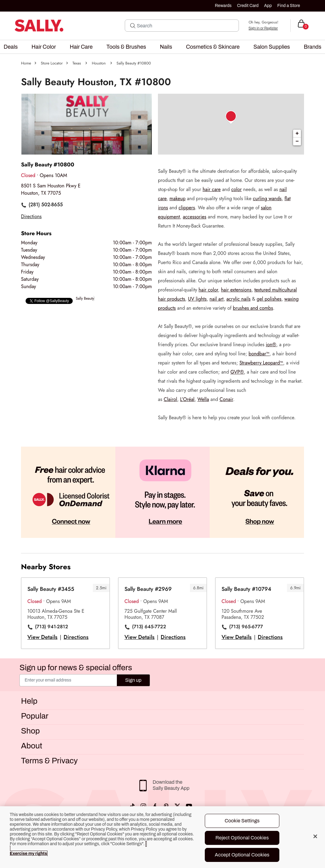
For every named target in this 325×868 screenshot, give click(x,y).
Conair (226, 399)
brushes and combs (253, 308)
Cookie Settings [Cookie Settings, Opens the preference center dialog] (242, 821)
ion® (271, 345)
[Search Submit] (133, 26)
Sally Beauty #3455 (51, 589)
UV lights (197, 299)
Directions (76, 637)
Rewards (223, 6)
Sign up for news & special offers (76, 668)
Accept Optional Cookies (242, 855)
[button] (11, 47)
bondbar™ (259, 354)
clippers (187, 208)
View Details (42, 637)
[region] (162, 837)
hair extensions (236, 290)
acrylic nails (238, 299)
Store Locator (52, 63)
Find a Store (289, 6)
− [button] (297, 141)
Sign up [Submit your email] (133, 680)
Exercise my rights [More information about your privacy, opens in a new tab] (28, 854)
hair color (208, 290)
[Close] (315, 836)
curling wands (267, 199)
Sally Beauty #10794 (246, 589)
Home (26, 63)
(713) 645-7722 (149, 627)
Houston (99, 63)
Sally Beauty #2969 (148, 589)
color (236, 189)
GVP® (237, 372)
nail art (217, 299)
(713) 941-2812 (52, 627)
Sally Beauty (85, 298)
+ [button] (297, 134)
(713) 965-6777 (246, 627)
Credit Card (248, 6)
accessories (195, 217)
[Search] (186, 26)
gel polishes (269, 299)
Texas (77, 63)
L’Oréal (187, 399)
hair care (212, 189)
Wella (203, 399)
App (268, 6)
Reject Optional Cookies (242, 838)
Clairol (170, 399)
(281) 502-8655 (46, 205)
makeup (178, 199)
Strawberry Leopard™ (261, 363)
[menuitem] (11, 47)
